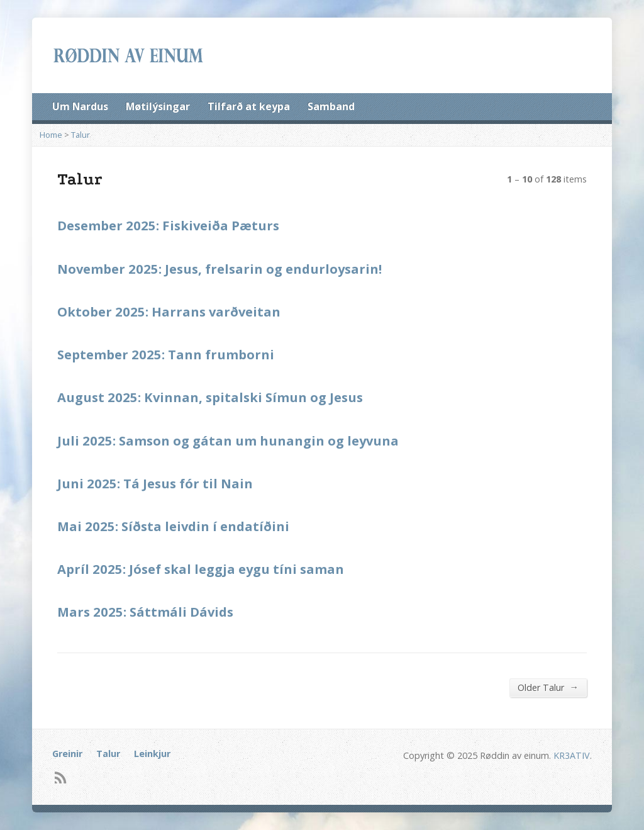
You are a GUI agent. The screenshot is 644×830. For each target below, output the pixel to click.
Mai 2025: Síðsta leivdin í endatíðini (173, 526)
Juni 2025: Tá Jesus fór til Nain (155, 483)
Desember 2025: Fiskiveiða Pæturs (168, 225)
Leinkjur (152, 754)
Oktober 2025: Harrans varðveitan (169, 311)
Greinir (67, 754)
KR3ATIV (572, 755)
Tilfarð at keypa (249, 106)
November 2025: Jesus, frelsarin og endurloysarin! (219, 269)
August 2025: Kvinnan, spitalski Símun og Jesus (210, 397)
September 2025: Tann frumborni (166, 354)
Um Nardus (80, 106)
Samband (331, 106)
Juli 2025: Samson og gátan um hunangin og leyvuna (228, 440)
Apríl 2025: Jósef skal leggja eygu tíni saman (201, 569)
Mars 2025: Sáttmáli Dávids (145, 612)
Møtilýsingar (158, 106)
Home (51, 135)
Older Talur (548, 687)
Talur (80, 135)
